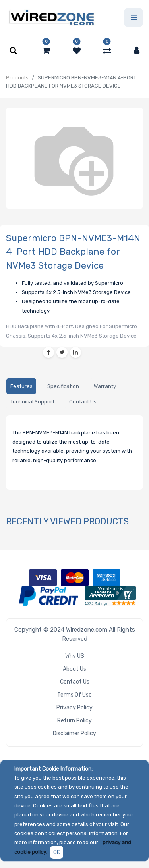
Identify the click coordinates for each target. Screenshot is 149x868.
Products (17, 78)
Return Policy (74, 721)
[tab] (21, 386)
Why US (75, 656)
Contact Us (75, 682)
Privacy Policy (74, 708)
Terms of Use (74, 695)
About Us (74, 669)
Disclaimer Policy (74, 733)
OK (57, 852)
